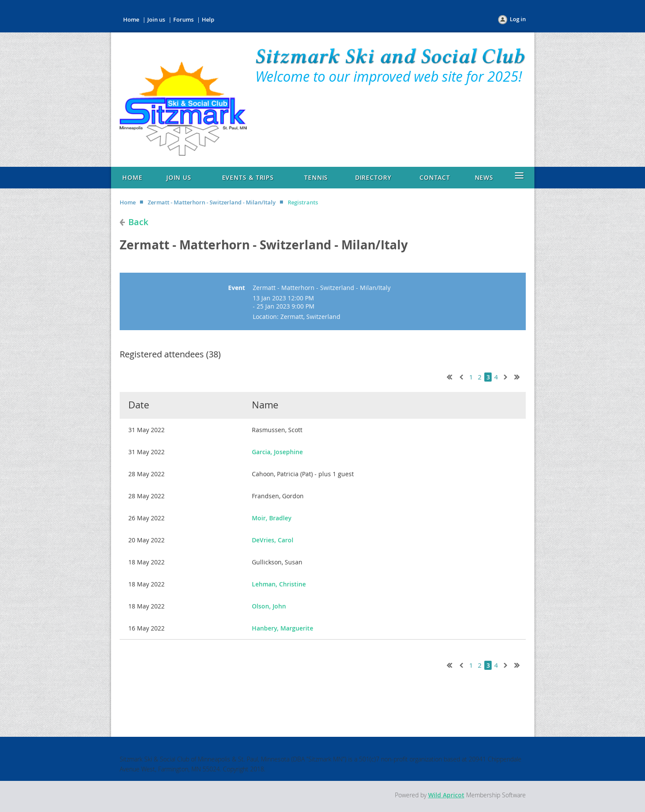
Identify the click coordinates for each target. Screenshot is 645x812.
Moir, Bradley (272, 518)
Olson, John (269, 606)
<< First (448, 376)
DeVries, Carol (273, 540)
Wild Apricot (446, 795)
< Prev (461, 376)
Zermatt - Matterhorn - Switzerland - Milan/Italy (212, 202)
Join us (156, 19)
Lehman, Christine (279, 584)
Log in (518, 19)
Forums (183, 19)
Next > (507, 376)
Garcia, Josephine (277, 452)
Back (138, 222)
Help (208, 19)
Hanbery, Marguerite (283, 628)
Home (131, 19)
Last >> (520, 376)
